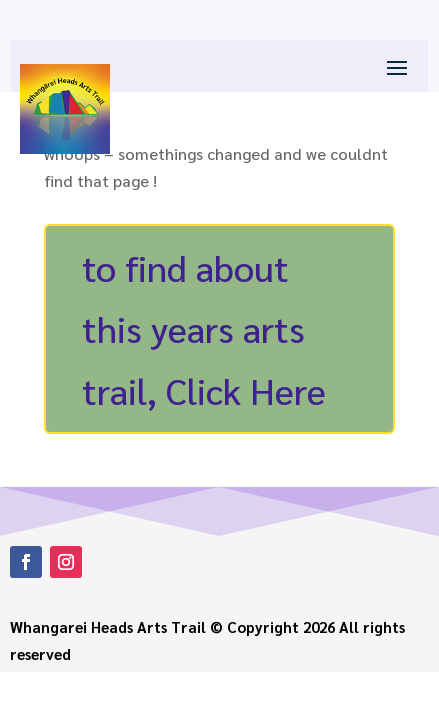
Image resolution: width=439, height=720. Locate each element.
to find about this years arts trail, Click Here (204, 328)
